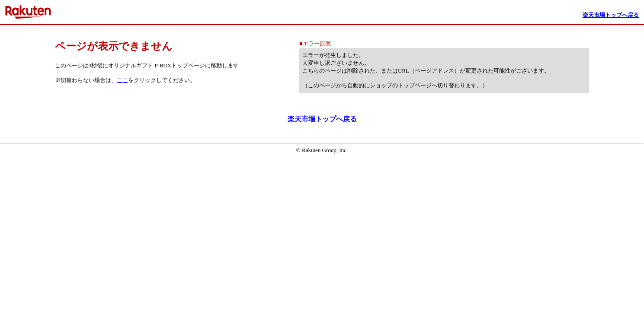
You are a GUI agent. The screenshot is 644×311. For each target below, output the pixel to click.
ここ (122, 80)
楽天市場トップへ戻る (322, 119)
